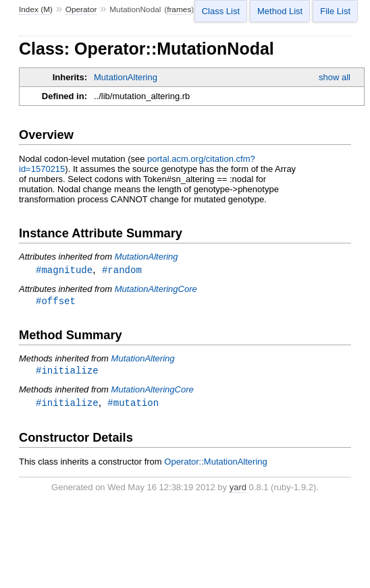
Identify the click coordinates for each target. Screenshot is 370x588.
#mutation (133, 408)
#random (122, 270)
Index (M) (36, 9)
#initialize (67, 375)
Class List (221, 11)
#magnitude (64, 270)
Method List (280, 11)
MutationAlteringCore (156, 290)
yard (238, 493)
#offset (56, 303)
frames (179, 9)
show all (335, 77)
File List (335, 11)
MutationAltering (126, 77)
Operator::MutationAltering (215, 467)
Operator (81, 9)
